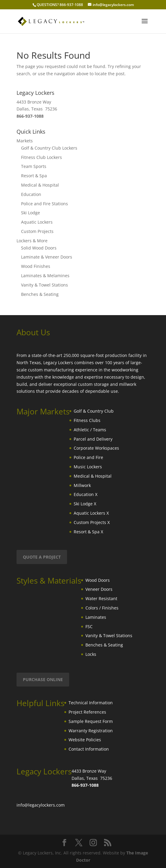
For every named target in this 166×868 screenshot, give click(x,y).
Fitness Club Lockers (41, 157)
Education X (86, 494)
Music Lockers (88, 467)
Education (31, 194)
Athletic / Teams (90, 430)
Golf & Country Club (94, 411)
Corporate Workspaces (96, 448)
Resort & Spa (34, 176)
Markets (25, 141)
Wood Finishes (36, 266)
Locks (91, 654)
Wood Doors (98, 580)
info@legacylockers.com (41, 805)
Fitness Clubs (87, 420)
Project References (87, 712)
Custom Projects (37, 231)
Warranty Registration (91, 731)
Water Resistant (101, 598)
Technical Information (91, 703)
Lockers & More (32, 241)
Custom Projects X (92, 522)
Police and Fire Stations (45, 204)
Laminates (96, 617)
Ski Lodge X (85, 504)
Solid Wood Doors (39, 248)
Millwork (82, 485)
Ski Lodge (31, 213)
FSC (89, 626)
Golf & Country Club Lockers (49, 148)
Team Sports (34, 166)
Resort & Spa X (88, 532)
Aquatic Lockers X (91, 513)
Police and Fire (88, 457)
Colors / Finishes (102, 608)
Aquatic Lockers (37, 222)
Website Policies (85, 740)
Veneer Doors (99, 589)
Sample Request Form (91, 721)
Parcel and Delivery (93, 439)
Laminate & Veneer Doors (47, 257)
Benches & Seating (40, 294)
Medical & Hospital (40, 185)
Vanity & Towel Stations (45, 285)
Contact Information (89, 749)
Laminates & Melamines (45, 276)
